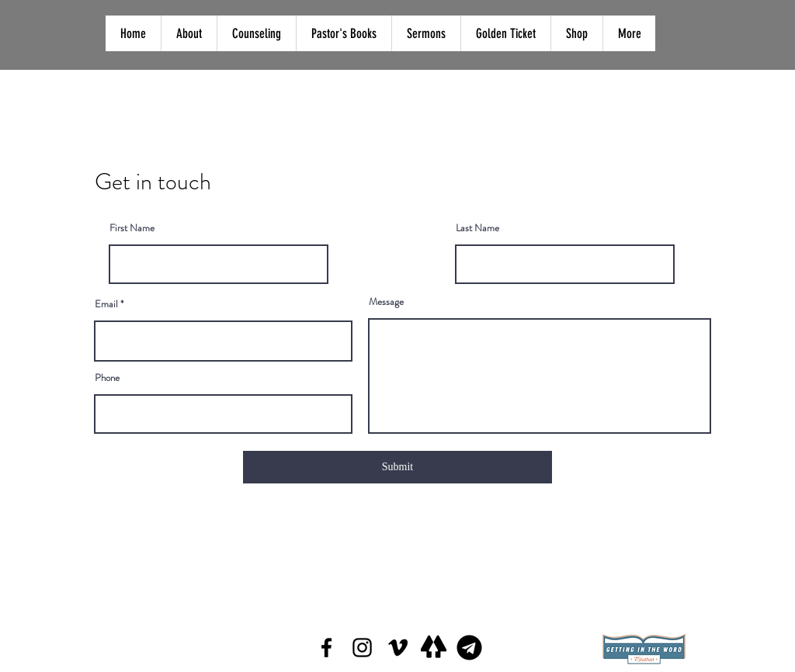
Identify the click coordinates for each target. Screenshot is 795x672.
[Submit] (397, 467)
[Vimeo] (398, 648)
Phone (107, 378)
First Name (132, 228)
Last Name (477, 228)
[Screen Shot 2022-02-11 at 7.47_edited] (434, 648)
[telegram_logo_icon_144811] (469, 648)
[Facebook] (326, 648)
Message (386, 301)
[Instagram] (362, 648)
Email (106, 304)
